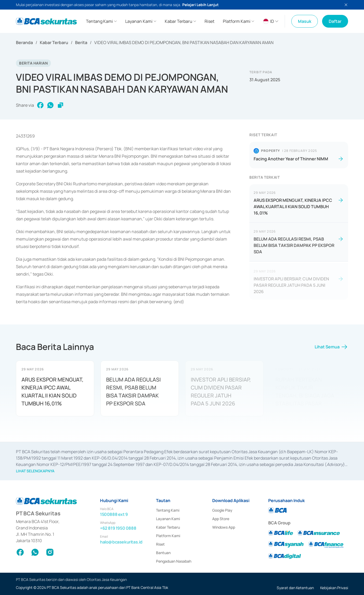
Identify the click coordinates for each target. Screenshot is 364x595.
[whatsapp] (50, 105)
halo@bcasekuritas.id (121, 542)
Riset (160, 544)
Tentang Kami (168, 510)
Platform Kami (168, 536)
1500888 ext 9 (114, 514)
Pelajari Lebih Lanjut (200, 5)
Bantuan (163, 553)
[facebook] (40, 105)
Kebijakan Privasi (334, 588)
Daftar (335, 21)
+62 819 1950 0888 (118, 528)
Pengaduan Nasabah (174, 561)
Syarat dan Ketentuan (295, 588)
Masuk (305, 21)
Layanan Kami (168, 519)
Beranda (24, 42)
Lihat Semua (331, 349)
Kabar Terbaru (54, 42)
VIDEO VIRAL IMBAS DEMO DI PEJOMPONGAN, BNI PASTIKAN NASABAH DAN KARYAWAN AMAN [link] (184, 42)
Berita (81, 42)
